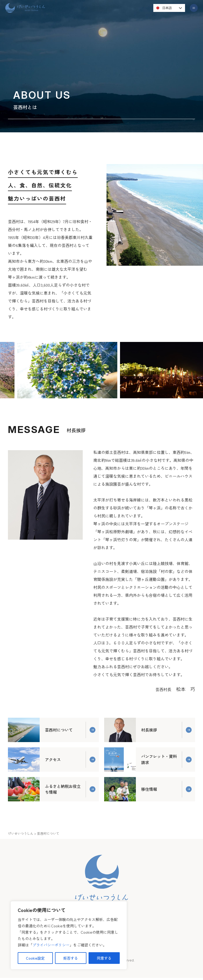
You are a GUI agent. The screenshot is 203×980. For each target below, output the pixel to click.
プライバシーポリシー (51, 945)
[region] (69, 935)
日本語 (163, 8)
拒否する (71, 958)
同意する (104, 958)
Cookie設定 (35, 958)
